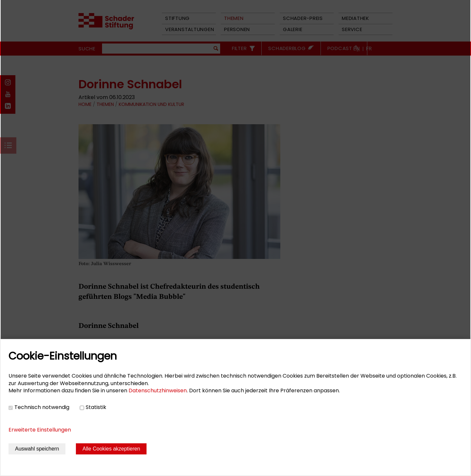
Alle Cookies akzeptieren (111, 449)
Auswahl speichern (37, 449)
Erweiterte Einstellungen (40, 430)
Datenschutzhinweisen (158, 391)
